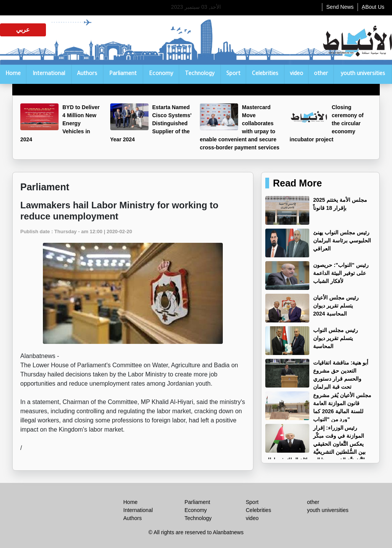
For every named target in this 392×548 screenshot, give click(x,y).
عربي (23, 30)
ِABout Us (373, 7)
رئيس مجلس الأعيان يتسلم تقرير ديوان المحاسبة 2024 (336, 306)
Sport (233, 74)
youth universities (363, 74)
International (49, 74)
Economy (161, 74)
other (321, 74)
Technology (200, 74)
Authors (87, 74)
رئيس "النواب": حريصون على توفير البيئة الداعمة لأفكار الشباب (341, 273)
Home (13, 74)
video (296, 74)
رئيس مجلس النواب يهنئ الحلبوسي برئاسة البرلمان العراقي (342, 240)
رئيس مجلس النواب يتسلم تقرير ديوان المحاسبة (336, 338)
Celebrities (265, 74)
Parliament (123, 74)
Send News (340, 7)
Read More (297, 183)
